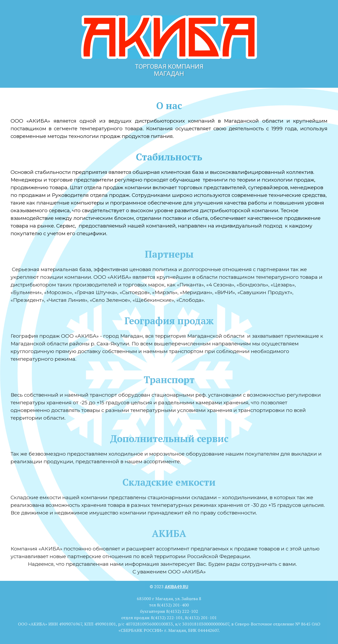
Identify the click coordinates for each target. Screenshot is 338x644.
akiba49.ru (177, 587)
